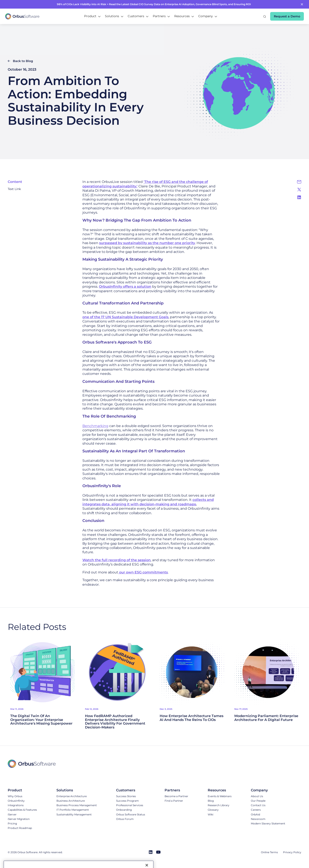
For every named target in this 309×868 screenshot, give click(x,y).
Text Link (14, 189)
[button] (92, 16)
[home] (22, 16)
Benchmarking (95, 426)
